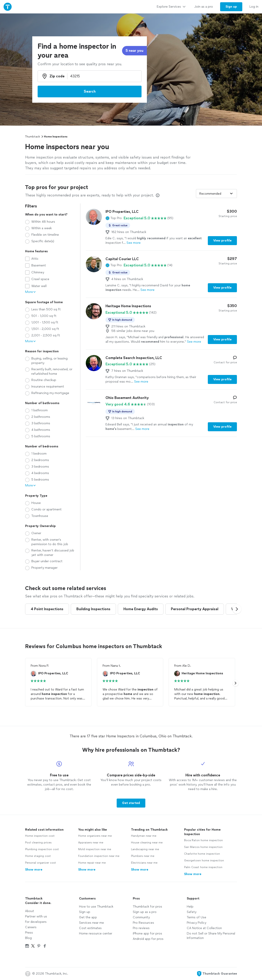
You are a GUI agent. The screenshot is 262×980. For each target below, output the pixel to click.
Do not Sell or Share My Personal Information (211, 936)
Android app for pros (148, 939)
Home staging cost (38, 856)
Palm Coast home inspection (203, 867)
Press (29, 933)
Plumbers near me (143, 856)
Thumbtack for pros (147, 907)
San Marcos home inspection (203, 847)
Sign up (85, 912)
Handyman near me (144, 836)
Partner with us (36, 916)
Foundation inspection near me (99, 856)
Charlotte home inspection (202, 854)
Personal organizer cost (41, 863)
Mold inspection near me (95, 849)
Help (190, 907)
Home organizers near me (95, 836)
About (30, 911)
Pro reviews (141, 928)
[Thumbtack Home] (8, 7)
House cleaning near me (147, 843)
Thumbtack (32, 137)
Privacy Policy (196, 923)
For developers (36, 922)
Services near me (91, 923)
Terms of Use (196, 917)
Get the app (88, 917)
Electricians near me (144, 863)
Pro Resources (143, 923)
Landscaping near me (145, 849)
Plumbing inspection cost (42, 849)
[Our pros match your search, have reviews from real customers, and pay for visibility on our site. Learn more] (158, 195)
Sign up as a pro (145, 912)
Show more (34, 870)
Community (141, 917)
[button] (114, 218)
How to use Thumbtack (96, 907)
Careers (31, 927)
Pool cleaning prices (38, 843)
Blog (28, 938)
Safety (192, 912)
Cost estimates (90, 928)
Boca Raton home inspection (203, 840)
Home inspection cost (40, 836)
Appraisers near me (91, 843)
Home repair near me (92, 863)
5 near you (134, 51)
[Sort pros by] (216, 194)
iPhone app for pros (147, 933)
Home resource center (96, 933)
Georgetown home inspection (204, 860)
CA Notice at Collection (204, 928)
